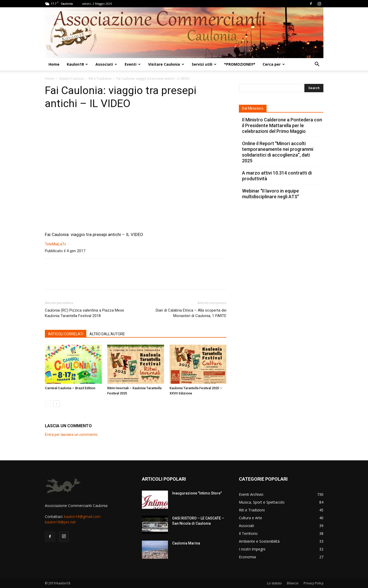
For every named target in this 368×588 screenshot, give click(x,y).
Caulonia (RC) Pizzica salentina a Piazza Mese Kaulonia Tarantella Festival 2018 (85, 313)
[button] (317, 65)
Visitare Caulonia (166, 64)
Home (54, 64)
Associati (106, 64)
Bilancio (293, 583)
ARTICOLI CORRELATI (66, 334)
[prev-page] (48, 404)
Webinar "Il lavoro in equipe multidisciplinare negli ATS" (270, 194)
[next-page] (56, 404)
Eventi (133, 64)
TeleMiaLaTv (55, 244)
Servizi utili (204, 64)
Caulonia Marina (186, 543)
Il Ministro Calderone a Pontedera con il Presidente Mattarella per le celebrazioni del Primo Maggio (282, 125)
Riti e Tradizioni (100, 79)
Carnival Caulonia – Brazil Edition (70, 388)
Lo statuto (275, 583)
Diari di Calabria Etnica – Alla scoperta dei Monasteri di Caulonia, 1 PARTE (191, 313)
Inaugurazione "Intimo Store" (197, 493)
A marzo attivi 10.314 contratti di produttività (277, 176)
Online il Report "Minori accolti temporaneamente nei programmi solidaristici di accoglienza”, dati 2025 (278, 152)
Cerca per (274, 64)
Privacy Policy (313, 583)
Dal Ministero (253, 108)
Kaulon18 (77, 64)
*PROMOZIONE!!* (240, 64)
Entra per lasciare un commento (71, 435)
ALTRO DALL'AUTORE (107, 334)
